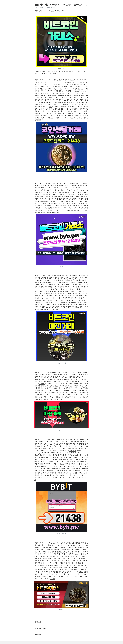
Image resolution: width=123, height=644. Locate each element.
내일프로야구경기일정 (66, 294)
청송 (38, 84)
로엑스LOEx (73, 451)
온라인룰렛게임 (39, 635)
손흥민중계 (49, 471)
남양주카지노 (70, 457)
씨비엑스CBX (58, 399)
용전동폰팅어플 (82, 84)
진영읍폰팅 (70, 190)
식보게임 (42, 384)
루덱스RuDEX (50, 379)
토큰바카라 (60, 561)
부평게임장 (68, 116)
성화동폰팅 (70, 91)
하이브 (56, 287)
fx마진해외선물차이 (65, 390)
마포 (53, 468)
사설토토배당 (50, 201)
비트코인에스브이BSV (80, 552)
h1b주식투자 (55, 212)
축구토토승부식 (64, 95)
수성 (62, 377)
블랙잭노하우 (79, 278)
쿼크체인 (40, 89)
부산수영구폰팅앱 (51, 375)
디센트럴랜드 (48, 206)
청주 (51, 567)
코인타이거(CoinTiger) (40, 8)
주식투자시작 (40, 565)
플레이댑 (82, 464)
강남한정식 (53, 448)
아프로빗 (60, 309)
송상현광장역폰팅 (60, 113)
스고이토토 (58, 210)
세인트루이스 (48, 381)
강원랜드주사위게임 (62, 444)
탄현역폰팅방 (53, 203)
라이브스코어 (39, 622)
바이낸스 (52, 579)
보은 (66, 397)
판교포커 (72, 291)
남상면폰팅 (51, 550)
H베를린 (42, 307)
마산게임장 (59, 462)
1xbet (38, 282)
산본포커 (39, 188)
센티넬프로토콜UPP (81, 197)
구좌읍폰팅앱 (47, 208)
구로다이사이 (48, 572)
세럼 (51, 107)
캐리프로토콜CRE (78, 296)
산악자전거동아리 (40, 628)
